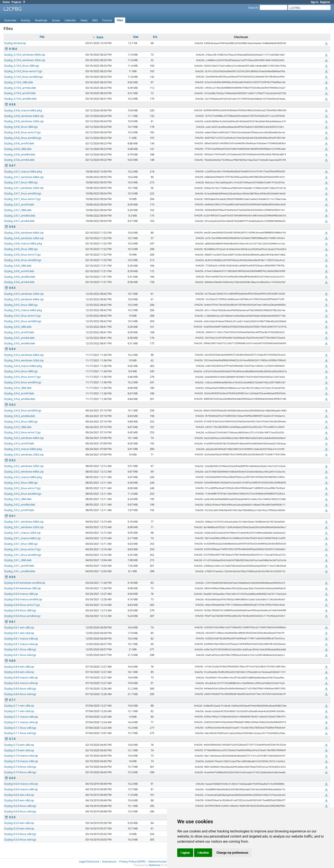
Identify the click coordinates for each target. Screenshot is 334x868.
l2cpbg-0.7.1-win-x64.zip (19, 711)
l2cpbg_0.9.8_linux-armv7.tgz (22, 132)
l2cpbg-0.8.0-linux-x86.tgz (20, 688)
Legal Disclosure (89, 862)
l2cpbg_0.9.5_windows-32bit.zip (24, 294)
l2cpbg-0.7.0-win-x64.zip (19, 750)
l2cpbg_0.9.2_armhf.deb (19, 510)
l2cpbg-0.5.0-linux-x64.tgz (20, 839)
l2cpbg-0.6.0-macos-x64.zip (21, 784)
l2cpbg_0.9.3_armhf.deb (19, 443)
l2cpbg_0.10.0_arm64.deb (20, 88)
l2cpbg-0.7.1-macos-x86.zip (21, 717)
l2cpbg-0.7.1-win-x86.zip (19, 706)
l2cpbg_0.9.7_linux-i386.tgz (21, 182)
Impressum (109, 862)
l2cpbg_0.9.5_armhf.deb (19, 332)
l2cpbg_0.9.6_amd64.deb (20, 277)
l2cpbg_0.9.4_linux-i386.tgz (21, 371)
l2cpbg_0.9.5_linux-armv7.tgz (22, 316)
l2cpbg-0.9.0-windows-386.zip (22, 588)
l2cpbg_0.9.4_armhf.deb (19, 393)
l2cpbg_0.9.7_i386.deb (18, 210)
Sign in (315, 2)
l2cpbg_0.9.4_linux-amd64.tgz (23, 382)
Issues (56, 20)
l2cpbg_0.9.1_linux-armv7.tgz (22, 549)
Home (6, 2)
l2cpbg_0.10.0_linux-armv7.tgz (23, 71)
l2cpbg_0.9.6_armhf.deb (19, 271)
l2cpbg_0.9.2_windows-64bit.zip (24, 471)
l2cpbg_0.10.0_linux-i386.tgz (22, 66)
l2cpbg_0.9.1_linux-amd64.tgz (23, 555)
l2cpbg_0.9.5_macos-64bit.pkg (23, 310)
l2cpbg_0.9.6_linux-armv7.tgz (22, 254)
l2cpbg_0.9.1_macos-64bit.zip (22, 538)
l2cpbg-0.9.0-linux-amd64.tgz (22, 616)
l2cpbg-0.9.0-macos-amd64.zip (23, 599)
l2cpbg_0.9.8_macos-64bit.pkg (23, 110)
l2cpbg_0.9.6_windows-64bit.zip (24, 233)
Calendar (70, 20)
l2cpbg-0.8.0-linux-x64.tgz (20, 694)
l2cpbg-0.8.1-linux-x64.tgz (20, 655)
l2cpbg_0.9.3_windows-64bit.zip (24, 438)
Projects (16, 2)
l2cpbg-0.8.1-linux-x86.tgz (20, 649)
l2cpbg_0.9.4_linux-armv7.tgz (22, 377)
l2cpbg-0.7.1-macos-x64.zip (21, 722)
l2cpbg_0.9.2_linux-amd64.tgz (23, 494)
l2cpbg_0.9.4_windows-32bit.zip (24, 360)
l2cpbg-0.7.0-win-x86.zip (19, 745)
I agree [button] (185, 853)
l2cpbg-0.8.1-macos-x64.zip (21, 644)
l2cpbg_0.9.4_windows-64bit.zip (24, 355)
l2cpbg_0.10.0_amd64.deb (20, 99)
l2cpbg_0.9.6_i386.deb (18, 266)
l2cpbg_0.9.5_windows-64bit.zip (24, 299)
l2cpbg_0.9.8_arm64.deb (19, 160)
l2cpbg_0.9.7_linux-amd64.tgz (23, 193)
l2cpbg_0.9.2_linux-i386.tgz (21, 483)
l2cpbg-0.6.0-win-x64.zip (19, 795)
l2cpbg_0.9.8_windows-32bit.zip (24, 121)
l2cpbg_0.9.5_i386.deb (18, 327)
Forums (107, 20)
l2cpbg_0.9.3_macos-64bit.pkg (23, 449)
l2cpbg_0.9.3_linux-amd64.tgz (23, 410)
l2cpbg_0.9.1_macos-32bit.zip (22, 533)
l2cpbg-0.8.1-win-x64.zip (19, 633)
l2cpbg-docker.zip (15, 43)
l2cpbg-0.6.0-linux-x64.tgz (20, 811)
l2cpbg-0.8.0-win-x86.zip (19, 667)
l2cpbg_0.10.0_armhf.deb (20, 93)
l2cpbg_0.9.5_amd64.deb (20, 343)
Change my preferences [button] (232, 853)
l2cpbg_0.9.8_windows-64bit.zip (24, 116)
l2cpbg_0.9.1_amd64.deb (20, 571)
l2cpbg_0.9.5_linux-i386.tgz (21, 305)
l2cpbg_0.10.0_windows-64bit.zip (25, 55)
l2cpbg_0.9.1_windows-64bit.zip (24, 522)
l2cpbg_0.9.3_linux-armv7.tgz (22, 432)
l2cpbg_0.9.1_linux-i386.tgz (21, 544)
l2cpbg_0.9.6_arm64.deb (19, 282)
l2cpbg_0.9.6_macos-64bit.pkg (23, 243)
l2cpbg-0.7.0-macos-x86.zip (21, 761)
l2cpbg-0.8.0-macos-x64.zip (21, 683)
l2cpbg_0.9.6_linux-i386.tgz (21, 249)
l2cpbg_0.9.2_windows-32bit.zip (24, 466)
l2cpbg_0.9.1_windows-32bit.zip (24, 527)
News (84, 20)
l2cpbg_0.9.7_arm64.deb (19, 221)
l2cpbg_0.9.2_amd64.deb (20, 504)
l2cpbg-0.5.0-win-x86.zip (19, 823)
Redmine (155, 865)
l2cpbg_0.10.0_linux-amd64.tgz (23, 77)
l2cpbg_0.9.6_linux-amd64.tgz (23, 260)
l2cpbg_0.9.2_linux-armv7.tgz (22, 488)
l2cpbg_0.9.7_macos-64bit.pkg (23, 171)
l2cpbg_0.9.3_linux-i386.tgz (21, 421)
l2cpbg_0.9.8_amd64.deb (20, 154)
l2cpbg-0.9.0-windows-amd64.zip (25, 583)
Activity (26, 20)
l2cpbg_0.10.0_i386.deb (19, 82)
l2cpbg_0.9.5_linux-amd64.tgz (23, 321)
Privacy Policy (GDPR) (132, 862)
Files (120, 20)
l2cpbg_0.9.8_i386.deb (18, 149)
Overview (10, 20)
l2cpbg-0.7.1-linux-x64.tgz (20, 733)
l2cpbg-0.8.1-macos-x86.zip (21, 638)
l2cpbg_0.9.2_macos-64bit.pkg (23, 477)
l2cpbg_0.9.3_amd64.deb (20, 416)
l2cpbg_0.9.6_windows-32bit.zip (24, 238)
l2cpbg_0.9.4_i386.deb (18, 388)
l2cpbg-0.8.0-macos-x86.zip (21, 677)
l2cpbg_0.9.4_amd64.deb (20, 399)
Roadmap (41, 20)
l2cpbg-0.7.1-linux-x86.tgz (20, 728)
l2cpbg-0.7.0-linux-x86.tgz (20, 772)
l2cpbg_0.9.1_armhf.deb (19, 566)
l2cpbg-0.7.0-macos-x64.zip (21, 756)
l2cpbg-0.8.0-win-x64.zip (19, 672)
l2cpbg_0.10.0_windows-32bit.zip (25, 60)
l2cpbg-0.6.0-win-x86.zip (19, 800)
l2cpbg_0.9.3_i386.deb (18, 427)
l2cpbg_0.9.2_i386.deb (18, 499)
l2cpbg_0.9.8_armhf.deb (19, 143)
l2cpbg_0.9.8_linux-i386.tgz (21, 127)
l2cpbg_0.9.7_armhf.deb (19, 204)
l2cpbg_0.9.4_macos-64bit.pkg (23, 366)
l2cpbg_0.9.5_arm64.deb (19, 338)
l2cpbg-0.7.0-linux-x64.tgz (20, 767)
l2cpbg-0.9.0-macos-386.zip (21, 594)
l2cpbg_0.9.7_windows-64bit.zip (24, 177)
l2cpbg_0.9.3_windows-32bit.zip (24, 454)
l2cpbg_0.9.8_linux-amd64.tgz (23, 138)
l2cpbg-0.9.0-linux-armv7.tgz (22, 605)
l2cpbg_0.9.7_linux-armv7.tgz (22, 199)
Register (325, 2)
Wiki (95, 20)
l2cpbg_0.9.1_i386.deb (18, 560)
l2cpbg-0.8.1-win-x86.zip (19, 627)
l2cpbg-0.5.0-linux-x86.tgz (20, 834)
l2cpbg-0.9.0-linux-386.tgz (20, 610)
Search (253, 8)
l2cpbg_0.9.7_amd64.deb (20, 216)
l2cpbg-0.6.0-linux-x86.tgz (20, 806)
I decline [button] (203, 853)
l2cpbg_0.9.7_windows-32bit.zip (24, 188)
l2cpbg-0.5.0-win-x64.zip (19, 828)
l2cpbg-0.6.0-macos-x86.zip (21, 789)
